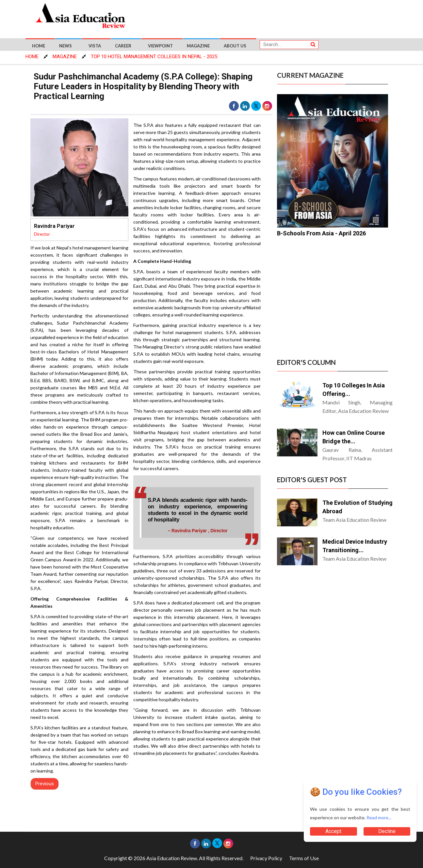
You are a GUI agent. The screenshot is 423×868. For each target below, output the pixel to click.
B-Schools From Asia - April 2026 (321, 233)
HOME (32, 57)
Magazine (198, 46)
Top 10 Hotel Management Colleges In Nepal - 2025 (154, 57)
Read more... (379, 817)
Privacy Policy (266, 858)
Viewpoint (160, 46)
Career (123, 46)
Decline (387, 831)
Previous (45, 784)
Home (39, 46)
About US (235, 46)
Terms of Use (304, 858)
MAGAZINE (65, 57)
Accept (333, 831)
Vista (95, 46)
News (65, 46)
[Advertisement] (268, 17)
